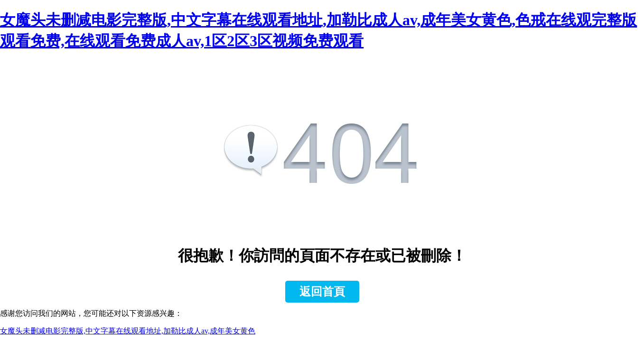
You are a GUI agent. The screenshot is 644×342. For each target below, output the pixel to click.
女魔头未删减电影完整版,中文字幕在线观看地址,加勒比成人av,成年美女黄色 (128, 331)
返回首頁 (322, 292)
